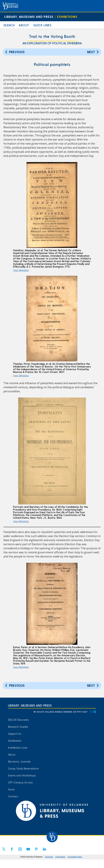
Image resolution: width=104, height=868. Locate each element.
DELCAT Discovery (18, 720)
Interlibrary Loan (18, 747)
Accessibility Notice (75, 857)
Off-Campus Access (20, 782)
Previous (14, 52)
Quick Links (42, 25)
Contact (13, 796)
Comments (49, 857)
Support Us (15, 734)
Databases (15, 740)
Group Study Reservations (23, 768)
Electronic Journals (19, 761)
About (24, 25)
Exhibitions (67, 17)
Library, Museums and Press (29, 17)
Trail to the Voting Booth (52, 36)
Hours (11, 789)
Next (93, 52)
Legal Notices (60, 857)
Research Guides (18, 727)
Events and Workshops (22, 775)
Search (9, 25)
